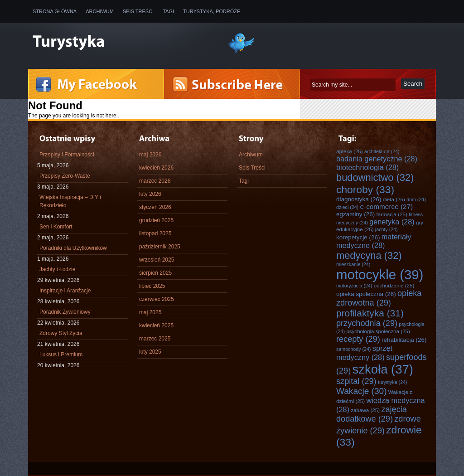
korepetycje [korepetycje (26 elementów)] (358, 237)
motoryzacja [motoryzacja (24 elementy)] (354, 286)
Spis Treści (138, 11)
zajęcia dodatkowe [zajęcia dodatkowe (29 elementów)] (372, 414)
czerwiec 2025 (157, 299)
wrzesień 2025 (157, 260)
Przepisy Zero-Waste (65, 176)
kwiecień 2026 (156, 168)
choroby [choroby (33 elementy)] (365, 189)
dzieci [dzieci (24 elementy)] (347, 207)
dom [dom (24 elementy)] (416, 199)
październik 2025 (160, 247)
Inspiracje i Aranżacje (65, 291)
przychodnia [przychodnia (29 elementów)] (367, 323)
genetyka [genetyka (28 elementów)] (392, 222)
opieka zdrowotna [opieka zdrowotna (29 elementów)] (379, 298)
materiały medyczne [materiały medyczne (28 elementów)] (374, 241)
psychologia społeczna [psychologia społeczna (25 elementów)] (378, 331)
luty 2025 (150, 352)
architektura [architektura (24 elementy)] (382, 151)
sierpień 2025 (155, 273)
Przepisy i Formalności (67, 155)
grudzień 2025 (156, 220)
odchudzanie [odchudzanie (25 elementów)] (394, 285)
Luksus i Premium (61, 355)
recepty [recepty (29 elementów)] (358, 339)
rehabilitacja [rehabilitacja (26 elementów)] (404, 340)
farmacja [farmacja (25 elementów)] (392, 214)
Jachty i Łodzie (57, 269)
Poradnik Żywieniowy (65, 312)
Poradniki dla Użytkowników (73, 248)
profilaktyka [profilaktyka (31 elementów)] (370, 313)
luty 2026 (150, 194)
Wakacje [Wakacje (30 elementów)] (362, 391)
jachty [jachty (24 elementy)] (387, 229)
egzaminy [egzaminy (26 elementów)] (355, 214)
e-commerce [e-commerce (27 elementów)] (387, 206)
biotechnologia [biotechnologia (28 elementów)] (367, 167)
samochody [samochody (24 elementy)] (353, 349)
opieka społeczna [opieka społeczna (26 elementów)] (366, 294)
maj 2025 (150, 312)
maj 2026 (150, 155)
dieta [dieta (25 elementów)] (394, 199)
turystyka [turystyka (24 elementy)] (393, 382)
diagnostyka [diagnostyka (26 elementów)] (359, 199)
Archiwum (100, 11)
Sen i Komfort (56, 227)
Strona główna (55, 11)
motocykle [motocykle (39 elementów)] (380, 274)
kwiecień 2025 (156, 325)
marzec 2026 (155, 181)
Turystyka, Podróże (212, 11)
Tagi (168, 11)
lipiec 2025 (152, 286)
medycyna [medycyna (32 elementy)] (369, 255)
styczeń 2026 (155, 207)
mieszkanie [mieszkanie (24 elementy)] (353, 264)
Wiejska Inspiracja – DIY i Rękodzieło (70, 201)
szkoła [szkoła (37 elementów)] (383, 369)
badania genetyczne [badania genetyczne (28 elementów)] (377, 159)
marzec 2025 (155, 339)
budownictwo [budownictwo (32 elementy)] (375, 177)
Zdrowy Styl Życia (61, 333)
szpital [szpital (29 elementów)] (356, 381)
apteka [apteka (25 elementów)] (350, 151)
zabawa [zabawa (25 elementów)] (365, 410)
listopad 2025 (155, 233)
